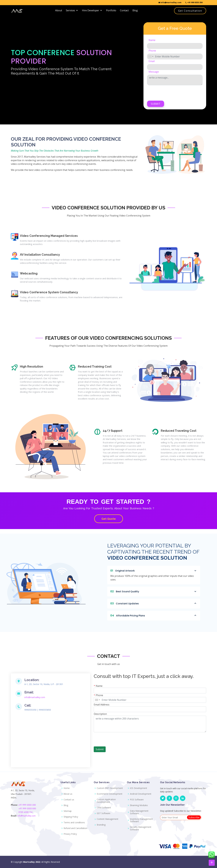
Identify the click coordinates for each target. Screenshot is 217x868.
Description (100, 714)
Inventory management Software (141, 820)
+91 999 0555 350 (194, 2)
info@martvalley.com (170, 2)
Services (70, 10)
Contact (124, 10)
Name (152, 40)
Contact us (69, 800)
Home (67, 788)
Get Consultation (190, 11)
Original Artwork (154, 571)
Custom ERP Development (110, 788)
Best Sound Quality (154, 591)
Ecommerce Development (110, 794)
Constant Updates (154, 603)
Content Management (108, 819)
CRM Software (104, 808)
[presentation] (170, 92)
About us (68, 794)
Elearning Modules (139, 805)
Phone (152, 51)
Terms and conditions (74, 823)
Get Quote (109, 519)
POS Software (137, 800)
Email (152, 61)
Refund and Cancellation (75, 828)
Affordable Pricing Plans (154, 616)
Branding (101, 825)
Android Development (141, 794)
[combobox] (151, 56)
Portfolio (111, 10)
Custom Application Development (106, 801)
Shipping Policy (71, 817)
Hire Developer (91, 10)
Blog (135, 10)
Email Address (102, 705)
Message (154, 72)
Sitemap (68, 811)
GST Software (104, 813)
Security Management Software (141, 828)
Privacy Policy (70, 834)
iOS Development (138, 788)
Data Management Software (139, 812)
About (59, 10)
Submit (156, 104)
